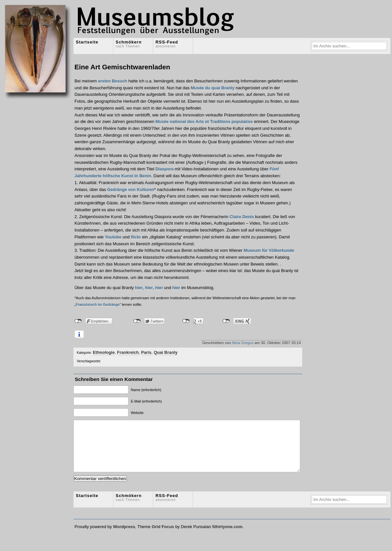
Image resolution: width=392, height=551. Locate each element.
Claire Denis (242, 217)
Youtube (113, 237)
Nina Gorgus (243, 343)
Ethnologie (104, 352)
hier (139, 288)
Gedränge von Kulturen (131, 189)
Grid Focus (163, 536)
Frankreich (128, 352)
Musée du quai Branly (212, 88)
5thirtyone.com (227, 536)
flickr (136, 237)
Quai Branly (166, 352)
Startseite (87, 42)
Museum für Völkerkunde (269, 250)
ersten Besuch (113, 81)
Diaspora (164, 169)
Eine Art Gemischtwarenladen (122, 67)
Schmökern (129, 44)
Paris (146, 352)
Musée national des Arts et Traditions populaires (204, 121)
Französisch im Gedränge (98, 304)
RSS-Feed (167, 44)
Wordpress (124, 536)
